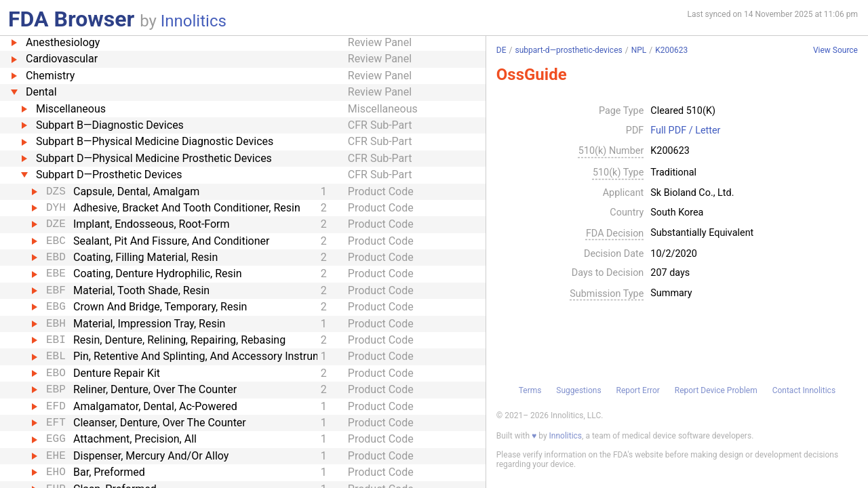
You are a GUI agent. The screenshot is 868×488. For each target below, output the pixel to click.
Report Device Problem (716, 390)
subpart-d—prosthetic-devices (568, 50)
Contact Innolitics (804, 390)
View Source (835, 50)
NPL (639, 50)
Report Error (637, 390)
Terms (530, 390)
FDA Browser (71, 19)
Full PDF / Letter (685, 131)
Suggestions (578, 390)
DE (501, 50)
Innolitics (194, 21)
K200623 (671, 50)
